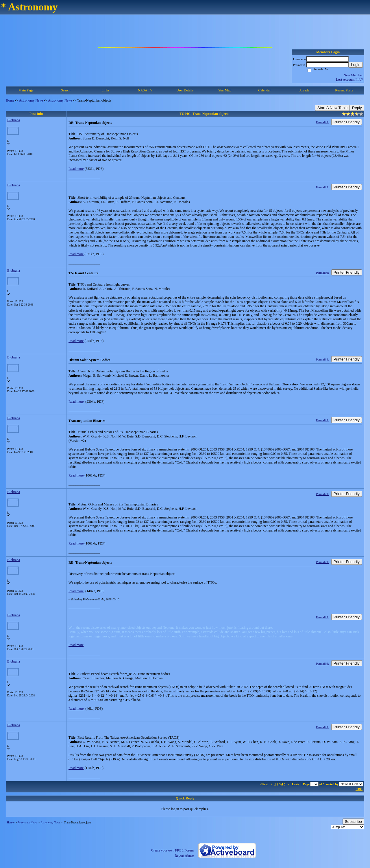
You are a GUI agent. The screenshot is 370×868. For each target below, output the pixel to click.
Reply (357, 108)
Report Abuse (184, 856)
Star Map (225, 90)
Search (66, 90)
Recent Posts (344, 90)
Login (356, 65)
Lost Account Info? (349, 80)
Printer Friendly (347, 122)
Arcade (304, 90)
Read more (76, 169)
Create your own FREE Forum (172, 850)
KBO (359, 789)
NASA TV (145, 90)
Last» (296, 784)
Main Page (26, 90)
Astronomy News (31, 100)
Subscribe (353, 822)
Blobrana (14, 120)
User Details (185, 90)
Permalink (322, 122)
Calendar (264, 90)
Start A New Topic (332, 108)
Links (105, 90)
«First (264, 784)
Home (10, 100)
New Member (353, 75)
